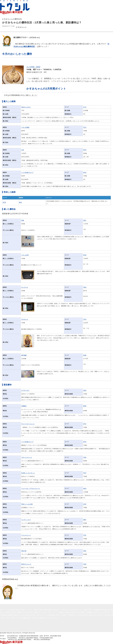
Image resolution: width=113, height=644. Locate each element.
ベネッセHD (25, 255)
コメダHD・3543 (33, 67)
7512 (85, 127)
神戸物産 (24, 355)
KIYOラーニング (26, 564)
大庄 (23, 150)
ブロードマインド (27, 457)
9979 (85, 150)
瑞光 (20, 202)
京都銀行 (24, 406)
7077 (85, 473)
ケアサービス (25, 390)
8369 (85, 406)
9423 (85, 488)
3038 (85, 355)
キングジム (25, 287)
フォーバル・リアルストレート (31, 488)
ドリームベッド (26, 535)
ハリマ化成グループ (27, 172)
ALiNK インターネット (28, 473)
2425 (85, 390)
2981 (85, 520)
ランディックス (26, 520)
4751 (85, 424)
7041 (85, 551)
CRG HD (24, 551)
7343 (85, 457)
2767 (85, 504)
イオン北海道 (25, 127)
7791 (85, 535)
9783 (85, 255)
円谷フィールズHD (27, 504)
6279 (4, 202)
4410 (85, 172)
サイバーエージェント (28, 424)
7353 (85, 564)
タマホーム (25, 319)
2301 (85, 220)
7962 (85, 287)
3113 (85, 107)
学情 (23, 220)
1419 (85, 319)
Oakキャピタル (26, 107)
